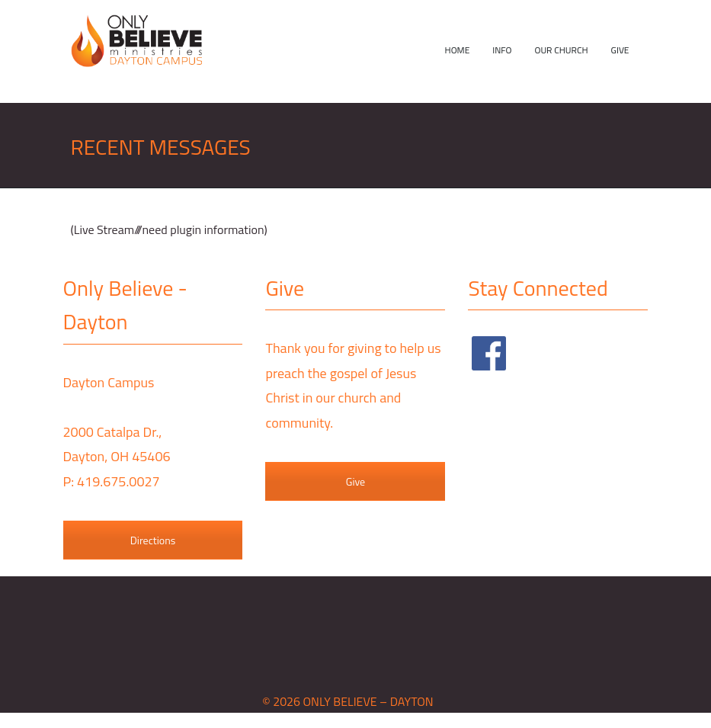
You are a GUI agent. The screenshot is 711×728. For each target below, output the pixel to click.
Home (458, 50)
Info (502, 50)
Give (620, 50)
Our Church (561, 50)
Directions (153, 540)
